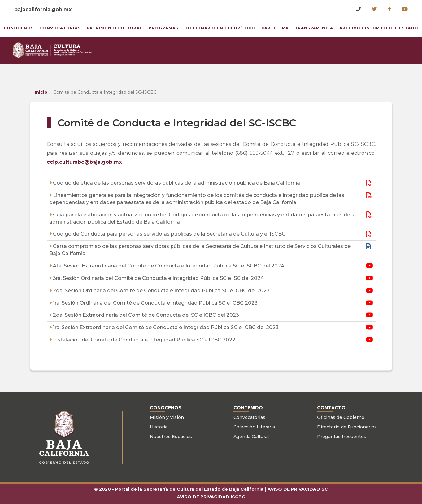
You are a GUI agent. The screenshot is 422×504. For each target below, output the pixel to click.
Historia (159, 427)
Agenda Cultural (251, 437)
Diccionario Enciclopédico (205, 28)
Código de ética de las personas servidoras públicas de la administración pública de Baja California (176, 183)
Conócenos (30, 26)
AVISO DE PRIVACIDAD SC (298, 489)
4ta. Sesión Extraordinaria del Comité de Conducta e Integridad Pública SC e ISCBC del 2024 (168, 266)
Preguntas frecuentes (342, 437)
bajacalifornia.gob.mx (43, 9)
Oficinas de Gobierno (341, 417)
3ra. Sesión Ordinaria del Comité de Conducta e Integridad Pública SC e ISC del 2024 (158, 278)
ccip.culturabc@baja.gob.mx (84, 162)
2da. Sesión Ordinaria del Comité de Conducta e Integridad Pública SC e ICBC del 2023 (161, 291)
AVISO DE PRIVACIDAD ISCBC (211, 497)
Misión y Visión (167, 417)
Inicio (41, 92)
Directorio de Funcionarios (347, 427)
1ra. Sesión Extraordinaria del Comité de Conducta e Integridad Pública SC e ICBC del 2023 (165, 327)
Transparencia (308, 26)
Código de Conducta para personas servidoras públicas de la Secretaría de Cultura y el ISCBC (169, 234)
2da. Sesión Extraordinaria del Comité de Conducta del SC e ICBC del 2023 (145, 315)
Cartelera (272, 26)
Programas (166, 26)
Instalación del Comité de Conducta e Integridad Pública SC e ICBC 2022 (144, 340)
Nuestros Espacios (171, 437)
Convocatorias (69, 26)
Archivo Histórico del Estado (362, 28)
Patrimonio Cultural (109, 28)
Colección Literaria (254, 427)
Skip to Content (0, 0)
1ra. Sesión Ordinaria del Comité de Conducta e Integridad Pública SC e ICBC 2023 (155, 303)
